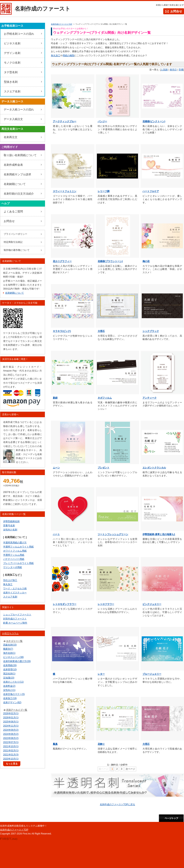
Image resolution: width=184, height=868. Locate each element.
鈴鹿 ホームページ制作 (15, 623)
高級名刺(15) (10, 645)
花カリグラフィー (62, 261)
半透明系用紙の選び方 (15, 543)
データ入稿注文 (13, 119)
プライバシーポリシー (15, 234)
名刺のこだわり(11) (13, 682)
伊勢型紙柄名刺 (11, 521)
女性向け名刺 (10, 530)
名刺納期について (15, 184)
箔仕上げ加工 (10, 580)
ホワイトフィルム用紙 (15, 551)
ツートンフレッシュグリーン (113, 534)
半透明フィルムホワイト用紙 (18, 547)
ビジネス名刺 (12, 43)
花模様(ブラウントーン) (110, 261)
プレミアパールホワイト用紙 (18, 563)
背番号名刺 (9, 526)
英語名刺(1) (9, 674)
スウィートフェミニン (65, 191)
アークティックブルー (65, 121)
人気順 (164, 70)
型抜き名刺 (11, 82)
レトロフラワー (106, 604)
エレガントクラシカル (154, 468)
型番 (181, 70)
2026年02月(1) (11, 713)
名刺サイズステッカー (15, 593)
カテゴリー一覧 (14, 641)
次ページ (130, 769)
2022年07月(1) (11, 742)
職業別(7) (8, 649)
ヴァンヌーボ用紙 (13, 567)
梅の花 (146, 261)
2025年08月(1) (11, 722)
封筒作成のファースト (15, 619)
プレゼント (104, 468)
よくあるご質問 (13, 211)
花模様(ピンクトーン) (154, 121)
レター (101, 674)
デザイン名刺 (12, 53)
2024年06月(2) (11, 734)
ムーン (56, 468)
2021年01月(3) (11, 755)
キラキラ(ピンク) (62, 331)
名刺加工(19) (10, 698)
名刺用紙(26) (10, 665)
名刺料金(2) (9, 686)
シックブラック (151, 331)
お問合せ (176, 11)
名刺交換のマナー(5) (14, 694)
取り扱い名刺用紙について (20, 155)
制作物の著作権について (17, 250)
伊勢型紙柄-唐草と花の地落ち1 (159, 534)
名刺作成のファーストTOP (14, 830)
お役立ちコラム (10, 633)
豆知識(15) (9, 678)
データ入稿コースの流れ (19, 109)
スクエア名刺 (12, 91)
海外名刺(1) (9, 653)
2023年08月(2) (11, 738)
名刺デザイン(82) (12, 702)
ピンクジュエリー (152, 604)
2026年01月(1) (11, 718)
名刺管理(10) (10, 669)
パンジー (102, 121)
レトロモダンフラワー (65, 604)
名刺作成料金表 (13, 165)
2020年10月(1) (11, 759)
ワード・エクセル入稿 (15, 588)
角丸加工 (56, 56)
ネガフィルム (105, 398)
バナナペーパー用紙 (14, 559)
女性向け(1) (9, 690)
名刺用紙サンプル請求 (17, 174)
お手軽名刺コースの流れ (19, 34)
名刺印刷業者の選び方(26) (17, 661)
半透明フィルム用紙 (14, 555)
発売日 (173, 70)
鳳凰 (55, 744)
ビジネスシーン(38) (13, 657)
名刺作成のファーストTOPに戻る (117, 804)
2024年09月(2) (11, 730)
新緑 (55, 398)
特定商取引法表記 (13, 242)
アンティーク (150, 398)
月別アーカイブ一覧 (17, 710)
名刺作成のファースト (43, 9)
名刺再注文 (11, 137)
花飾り (101, 744)
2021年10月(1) (11, 746)
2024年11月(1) (11, 726)
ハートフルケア (151, 191)
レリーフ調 (104, 191)
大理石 (101, 331)
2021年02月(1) (11, 751)
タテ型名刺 (11, 72)
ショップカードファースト (17, 615)
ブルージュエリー (152, 674)
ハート (56, 534)
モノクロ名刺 (12, 63)
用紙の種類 (69, 56)
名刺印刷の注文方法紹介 (19, 194)
